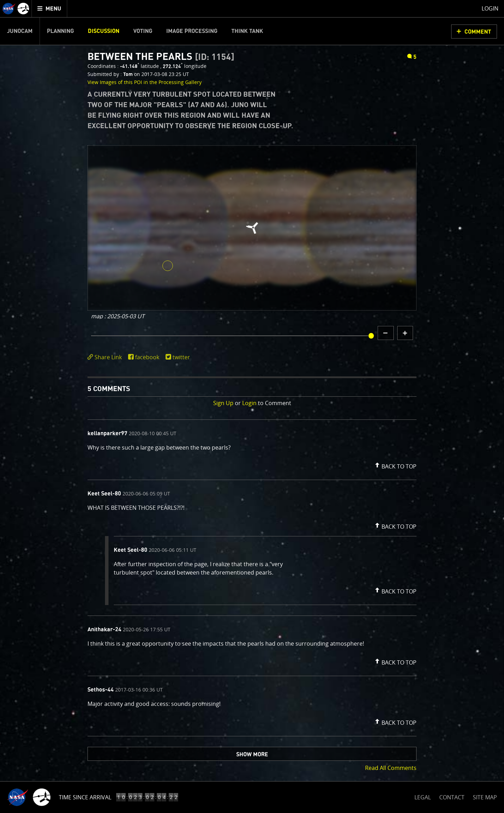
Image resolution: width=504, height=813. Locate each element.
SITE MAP (485, 797)
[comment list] (252, 578)
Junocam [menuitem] (20, 31)
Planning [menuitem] (60, 31)
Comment (478, 32)
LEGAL (423, 796)
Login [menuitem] (490, 8)
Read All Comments (391, 768)
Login (249, 403)
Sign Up (223, 403)
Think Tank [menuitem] (247, 31)
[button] (395, 465)
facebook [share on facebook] (147, 357)
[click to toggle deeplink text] (106, 357)
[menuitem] (50, 9)
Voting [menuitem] (143, 31)
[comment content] (252, 449)
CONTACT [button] (452, 797)
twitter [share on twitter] (181, 357)
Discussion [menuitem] (104, 31)
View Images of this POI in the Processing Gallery (145, 82)
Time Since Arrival (85, 797)
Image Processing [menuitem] (192, 31)
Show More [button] (252, 755)
